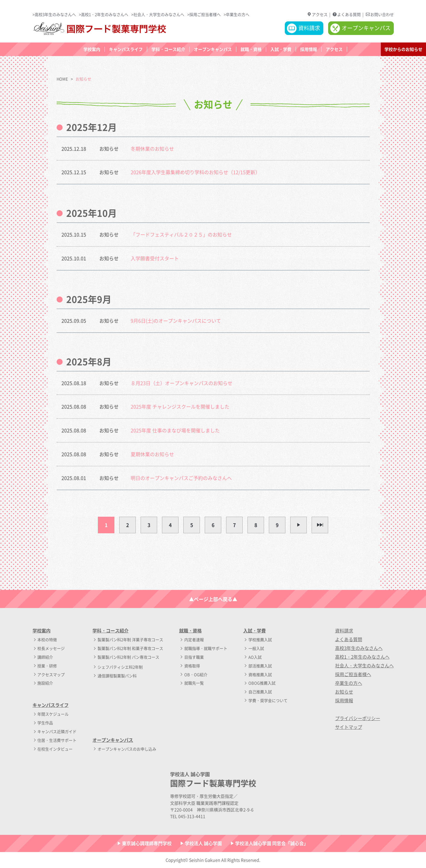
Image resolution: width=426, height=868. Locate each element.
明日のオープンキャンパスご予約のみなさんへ (181, 478)
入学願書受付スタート (155, 258)
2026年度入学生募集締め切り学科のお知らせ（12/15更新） (195, 172)
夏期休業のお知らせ (152, 454)
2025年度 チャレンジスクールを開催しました (180, 406)
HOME (62, 79)
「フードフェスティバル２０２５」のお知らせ (181, 234)
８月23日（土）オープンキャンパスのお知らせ (182, 383)
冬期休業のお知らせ (152, 149)
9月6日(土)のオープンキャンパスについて (176, 321)
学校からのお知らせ (403, 49)
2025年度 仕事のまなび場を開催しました (175, 430)
